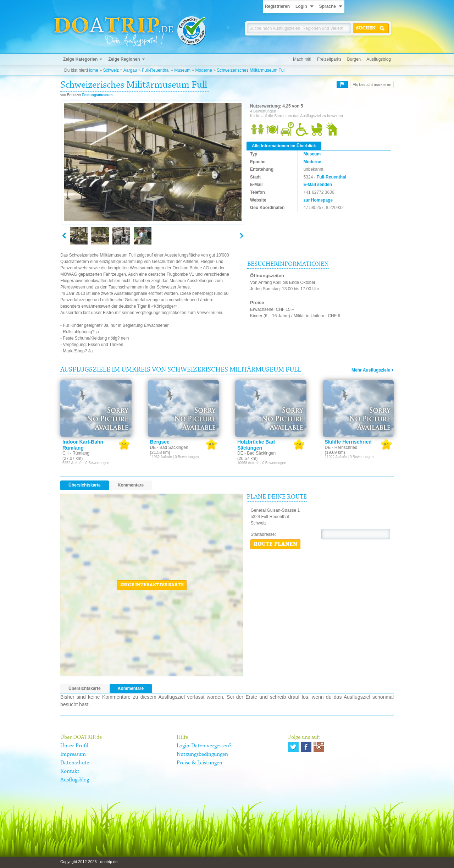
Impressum (73, 754)
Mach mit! (302, 59)
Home (93, 70)
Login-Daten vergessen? (204, 746)
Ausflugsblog (379, 59)
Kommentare (131, 485)
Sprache (328, 6)
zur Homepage (318, 200)
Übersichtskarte (85, 485)
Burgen (354, 59)
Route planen (275, 544)
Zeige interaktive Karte (152, 585)
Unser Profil (74, 746)
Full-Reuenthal (156, 70)
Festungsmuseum (98, 95)
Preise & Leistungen (200, 763)
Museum (182, 70)
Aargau (130, 70)
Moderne (204, 70)
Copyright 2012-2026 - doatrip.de (89, 862)
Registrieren (277, 6)
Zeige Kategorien (80, 59)
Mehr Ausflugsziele (371, 370)
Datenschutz (75, 763)
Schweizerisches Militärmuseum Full (251, 70)
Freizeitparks (329, 59)
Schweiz (111, 70)
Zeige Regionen (124, 59)
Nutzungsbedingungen (202, 754)
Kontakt (70, 771)
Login (301, 6)
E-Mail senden (318, 185)
